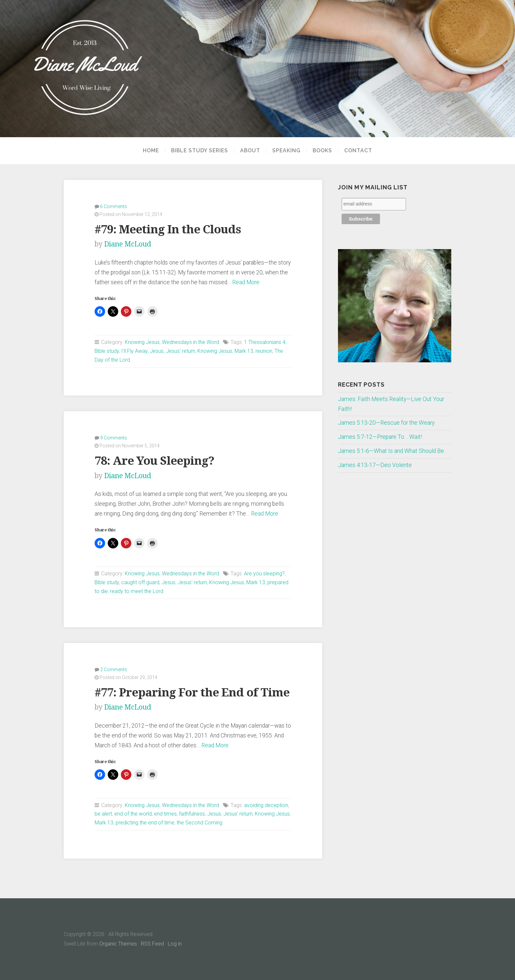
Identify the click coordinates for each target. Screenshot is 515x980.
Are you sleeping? (264, 574)
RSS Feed (152, 944)
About (250, 151)
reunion (264, 351)
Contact (358, 151)
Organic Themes (118, 944)
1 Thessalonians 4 (265, 342)
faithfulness (192, 814)
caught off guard (140, 582)
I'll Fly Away (134, 351)
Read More (246, 282)
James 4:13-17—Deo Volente (375, 465)
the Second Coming (200, 823)
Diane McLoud (128, 244)
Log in (175, 944)
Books (322, 151)
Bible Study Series (200, 151)
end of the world (133, 814)
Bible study (107, 351)
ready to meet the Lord (137, 591)
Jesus (157, 351)
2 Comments (114, 670)
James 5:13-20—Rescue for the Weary (386, 423)
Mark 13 (244, 351)
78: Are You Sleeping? (154, 461)
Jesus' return (180, 351)
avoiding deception (266, 805)
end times (165, 814)
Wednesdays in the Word (190, 342)
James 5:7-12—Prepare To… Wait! (380, 437)
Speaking (286, 151)
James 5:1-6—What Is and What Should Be (391, 451)
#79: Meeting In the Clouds (168, 229)
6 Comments (114, 206)
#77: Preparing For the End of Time (192, 692)
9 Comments (114, 438)
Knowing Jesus (142, 342)
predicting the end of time (145, 823)
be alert (103, 814)
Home (151, 151)
